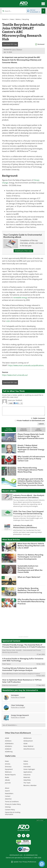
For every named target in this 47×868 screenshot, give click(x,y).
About (7, 788)
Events (26, 764)
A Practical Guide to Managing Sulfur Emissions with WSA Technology (23, 660)
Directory (8, 767)
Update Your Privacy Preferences (24, 862)
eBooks (7, 780)
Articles (8, 764)
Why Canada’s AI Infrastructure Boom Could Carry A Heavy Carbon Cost (31, 459)
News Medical (28, 746)
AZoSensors (28, 738)
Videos (26, 761)
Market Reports (10, 775)
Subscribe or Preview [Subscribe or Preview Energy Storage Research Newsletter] (18, 717)
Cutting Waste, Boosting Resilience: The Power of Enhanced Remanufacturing (30, 590)
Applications (28, 772)
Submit (41, 424)
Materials (27, 777)
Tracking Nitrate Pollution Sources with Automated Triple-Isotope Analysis (20, 669)
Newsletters (9, 793)
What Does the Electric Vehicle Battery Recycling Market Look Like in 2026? (31, 546)
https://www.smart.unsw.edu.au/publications (26, 365)
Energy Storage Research (20, 715)
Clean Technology (17, 705)
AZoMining (9, 752)
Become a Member (30, 785)
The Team (27, 783)
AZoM (7, 738)
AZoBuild (8, 749)
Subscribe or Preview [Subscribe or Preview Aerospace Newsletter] (18, 697)
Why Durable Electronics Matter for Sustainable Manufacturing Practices (32, 601)
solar (8, 321)
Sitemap (8, 807)
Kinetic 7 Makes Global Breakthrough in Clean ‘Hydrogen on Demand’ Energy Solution (31, 448)
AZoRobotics (9, 743)
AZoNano (8, 741)
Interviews (27, 767)
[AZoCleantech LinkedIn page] (19, 836)
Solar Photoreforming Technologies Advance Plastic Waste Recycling (30, 470)
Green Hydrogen (29, 769)
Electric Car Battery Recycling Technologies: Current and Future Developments (30, 557)
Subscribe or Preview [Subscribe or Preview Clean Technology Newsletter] (18, 707)
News (12, 19)
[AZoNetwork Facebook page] (23, 836)
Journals (8, 783)
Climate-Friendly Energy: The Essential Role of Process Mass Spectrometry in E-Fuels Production (24, 646)
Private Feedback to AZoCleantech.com (31, 420)
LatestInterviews (38, 429)
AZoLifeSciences (29, 749)
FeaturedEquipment (23, 429)
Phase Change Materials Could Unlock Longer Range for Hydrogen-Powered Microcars (31, 436)
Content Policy (10, 810)
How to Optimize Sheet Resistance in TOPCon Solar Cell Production (22, 681)
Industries (27, 775)
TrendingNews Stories (9, 429)
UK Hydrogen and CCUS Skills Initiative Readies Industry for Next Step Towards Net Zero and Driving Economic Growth (31, 482)
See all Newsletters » (10, 725)
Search (7, 791)
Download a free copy (23, 251)
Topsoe (8, 664)
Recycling (26, 19)
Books (7, 777)
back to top (40, 820)
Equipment (9, 769)
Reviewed (41, 44)
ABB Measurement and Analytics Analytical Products (23, 674)
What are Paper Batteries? (29, 577)
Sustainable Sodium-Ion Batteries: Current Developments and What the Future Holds (30, 569)
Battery (18, 19)
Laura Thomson (17, 50)
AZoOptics (9, 746)
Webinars (8, 772)
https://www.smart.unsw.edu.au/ (15, 375)
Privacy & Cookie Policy (13, 804)
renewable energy (20, 298)
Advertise (8, 799)
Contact (8, 796)
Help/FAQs (27, 780)
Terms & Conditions (12, 802)
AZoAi (25, 743)
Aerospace (15, 695)
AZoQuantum (28, 741)
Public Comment (39, 418)
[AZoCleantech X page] (28, 836)
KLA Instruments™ (12, 685)
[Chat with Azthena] (42, 864)
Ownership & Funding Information (13, 813)
